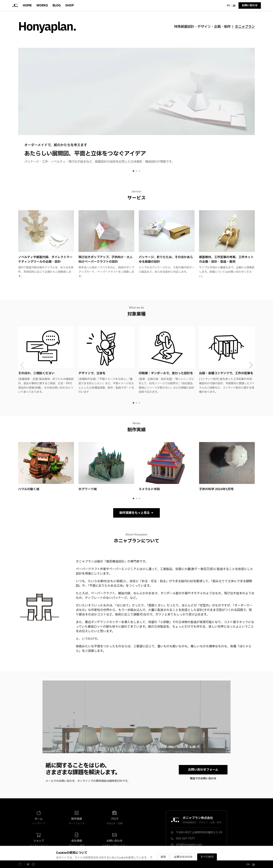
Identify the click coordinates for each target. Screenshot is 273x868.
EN (228, 5)
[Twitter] (28, 864)
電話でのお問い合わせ (203, 779)
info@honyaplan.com (189, 845)
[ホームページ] (20, 864)
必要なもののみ (183, 857)
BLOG (57, 5)
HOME (27, 5)
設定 (163, 857)
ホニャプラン (245, 27)
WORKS (42, 5)
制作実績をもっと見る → (136, 513)
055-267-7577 (185, 839)
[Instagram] (33, 864)
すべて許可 (207, 857)
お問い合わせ (250, 5)
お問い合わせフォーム (203, 770)
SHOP (69, 5)
